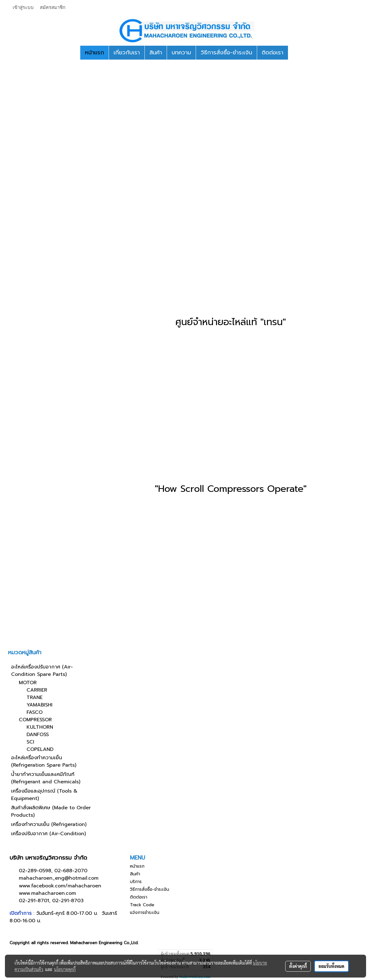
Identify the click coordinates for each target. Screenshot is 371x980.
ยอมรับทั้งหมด (331, 966)
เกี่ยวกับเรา (127, 52)
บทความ (181, 52)
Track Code (142, 905)
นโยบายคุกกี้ (65, 969)
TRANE (35, 697)
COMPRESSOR (35, 720)
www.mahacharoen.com (47, 893)
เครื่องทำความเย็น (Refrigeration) (49, 824)
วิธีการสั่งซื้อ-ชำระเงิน (226, 52)
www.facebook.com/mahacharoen (60, 886)
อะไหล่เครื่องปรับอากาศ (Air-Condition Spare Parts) (42, 671)
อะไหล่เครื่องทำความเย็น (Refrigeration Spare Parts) (44, 761)
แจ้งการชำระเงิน (145, 913)
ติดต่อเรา (273, 52)
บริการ (136, 882)
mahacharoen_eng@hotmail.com (59, 878)
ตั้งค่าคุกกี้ (298, 966)
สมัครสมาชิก (53, 7)
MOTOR (28, 683)
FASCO (35, 712)
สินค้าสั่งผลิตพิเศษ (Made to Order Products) (51, 811)
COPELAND (40, 749)
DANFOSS (38, 735)
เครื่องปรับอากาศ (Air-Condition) (48, 834)
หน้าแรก (94, 52)
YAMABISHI (40, 705)
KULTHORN (40, 727)
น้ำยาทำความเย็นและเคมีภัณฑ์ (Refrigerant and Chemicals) (46, 778)
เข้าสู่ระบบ (23, 7)
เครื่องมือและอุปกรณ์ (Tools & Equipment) (44, 795)
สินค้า (156, 52)
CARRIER (37, 690)
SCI (30, 742)
